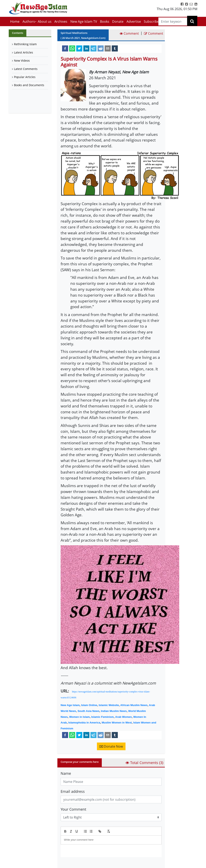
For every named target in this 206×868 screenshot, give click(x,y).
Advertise (134, 21)
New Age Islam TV (84, 21)
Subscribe (151, 21)
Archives (61, 21)
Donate (118, 21)
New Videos (22, 61)
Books (105, 21)
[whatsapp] (72, 48)
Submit (71, 864)
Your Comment (73, 809)
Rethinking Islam (25, 44)
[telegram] (93, 48)
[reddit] (101, 48)
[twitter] (79, 48)
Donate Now (111, 746)
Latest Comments (26, 69)
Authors (29, 21)
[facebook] (65, 48)
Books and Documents (29, 85)
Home (15, 21)
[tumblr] (115, 48)
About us (45, 21)
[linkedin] (86, 48)
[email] (108, 48)
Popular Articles (25, 77)
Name (66, 773)
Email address (73, 791)
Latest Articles (24, 52)
